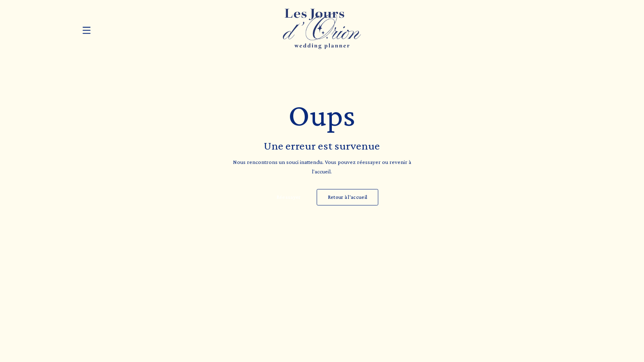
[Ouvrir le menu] (87, 30)
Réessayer (289, 197)
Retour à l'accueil (348, 197)
